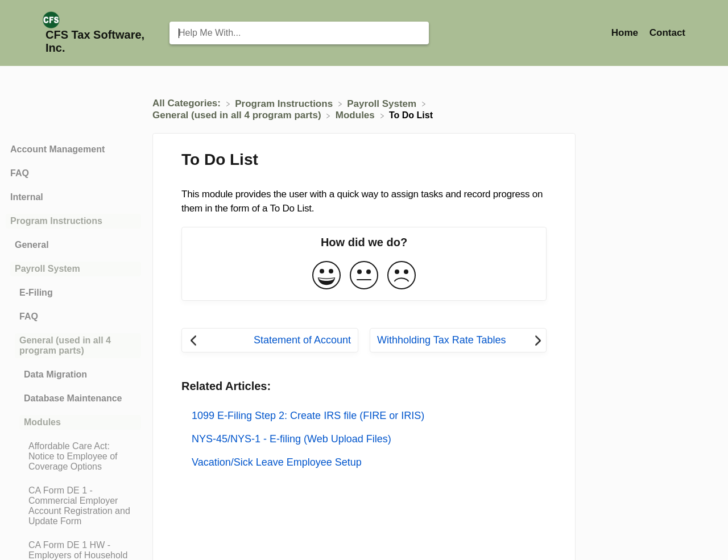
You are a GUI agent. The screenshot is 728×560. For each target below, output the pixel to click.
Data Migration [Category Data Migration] (55, 374)
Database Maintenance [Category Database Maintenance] (73, 398)
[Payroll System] (383, 103)
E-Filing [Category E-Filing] (36, 293)
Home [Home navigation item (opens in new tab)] (626, 33)
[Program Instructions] (285, 103)
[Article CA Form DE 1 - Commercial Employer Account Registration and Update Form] (73, 506)
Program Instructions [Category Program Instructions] (56, 221)
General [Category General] (32, 245)
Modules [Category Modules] (42, 422)
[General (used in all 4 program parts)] (238, 115)
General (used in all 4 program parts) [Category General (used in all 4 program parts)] (65, 345)
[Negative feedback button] (402, 276)
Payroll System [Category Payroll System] (47, 269)
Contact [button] (667, 33)
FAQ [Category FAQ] (20, 173)
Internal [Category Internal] (27, 197)
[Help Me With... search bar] (299, 33)
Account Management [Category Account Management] (57, 149)
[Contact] (667, 33)
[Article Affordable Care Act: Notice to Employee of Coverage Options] (73, 457)
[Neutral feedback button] (364, 276)
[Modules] (357, 115)
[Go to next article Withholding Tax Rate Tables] (458, 340)
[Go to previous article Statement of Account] (270, 340)
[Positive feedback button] (326, 276)
